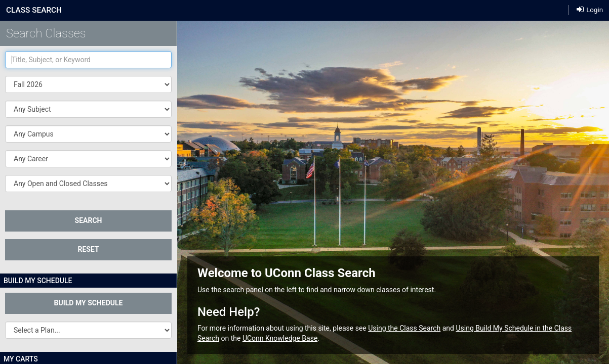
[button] (88, 109)
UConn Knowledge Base (280, 338)
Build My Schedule (89, 303)
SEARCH (89, 220)
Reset (88, 249)
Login (590, 10)
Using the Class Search (404, 328)
